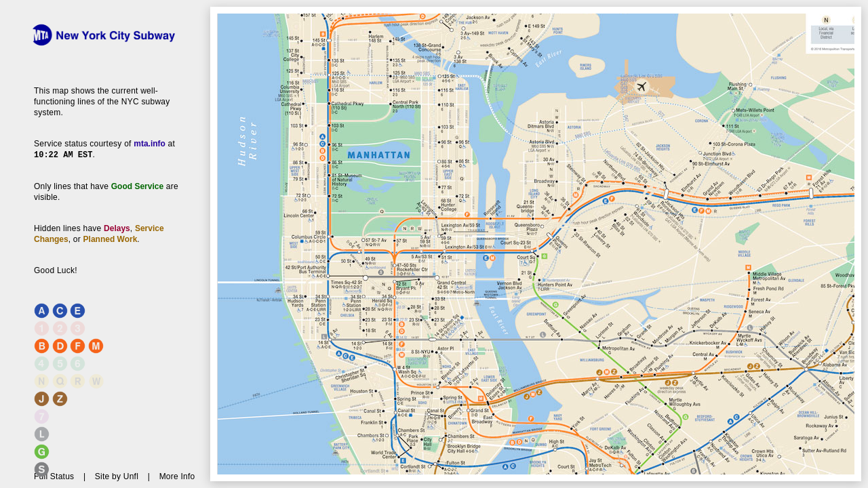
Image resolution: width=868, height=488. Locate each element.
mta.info (150, 144)
